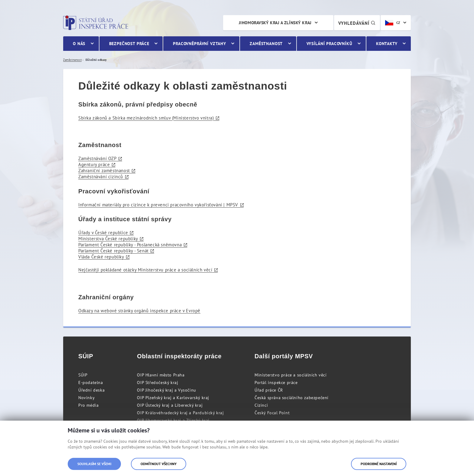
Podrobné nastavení (379, 464)
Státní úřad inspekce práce (96, 23)
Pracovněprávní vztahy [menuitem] (200, 44)
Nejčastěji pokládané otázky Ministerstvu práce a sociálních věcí (145, 270)
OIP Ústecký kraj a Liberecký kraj (170, 405)
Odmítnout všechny (159, 464)
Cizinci (261, 405)
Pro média (88, 405)
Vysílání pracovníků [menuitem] (330, 44)
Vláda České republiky (101, 257)
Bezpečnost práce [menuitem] (129, 44)
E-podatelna (91, 382)
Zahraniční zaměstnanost (104, 171)
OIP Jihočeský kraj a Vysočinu (166, 390)
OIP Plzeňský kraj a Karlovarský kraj (173, 398)
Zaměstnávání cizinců (101, 177)
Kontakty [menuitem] (387, 44)
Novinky (86, 398)
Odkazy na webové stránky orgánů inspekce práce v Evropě (139, 311)
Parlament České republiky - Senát (114, 251)
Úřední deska (91, 390)
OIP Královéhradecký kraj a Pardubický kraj (180, 413)
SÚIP (83, 375)
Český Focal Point (272, 413)
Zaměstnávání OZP (97, 158)
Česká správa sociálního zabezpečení (292, 398)
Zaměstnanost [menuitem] (266, 44)
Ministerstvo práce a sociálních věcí (291, 375)
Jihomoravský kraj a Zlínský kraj (275, 23)
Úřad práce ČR (269, 390)
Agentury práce (94, 164)
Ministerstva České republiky (108, 239)
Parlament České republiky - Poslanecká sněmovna (130, 245)
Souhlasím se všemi (94, 464)
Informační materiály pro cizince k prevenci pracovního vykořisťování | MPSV (158, 205)
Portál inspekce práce (276, 382)
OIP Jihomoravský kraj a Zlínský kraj (173, 420)
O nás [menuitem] (79, 44)
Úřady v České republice (103, 233)
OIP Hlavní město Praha (161, 375)
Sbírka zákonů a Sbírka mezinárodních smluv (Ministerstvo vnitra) (146, 118)
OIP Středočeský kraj (157, 382)
